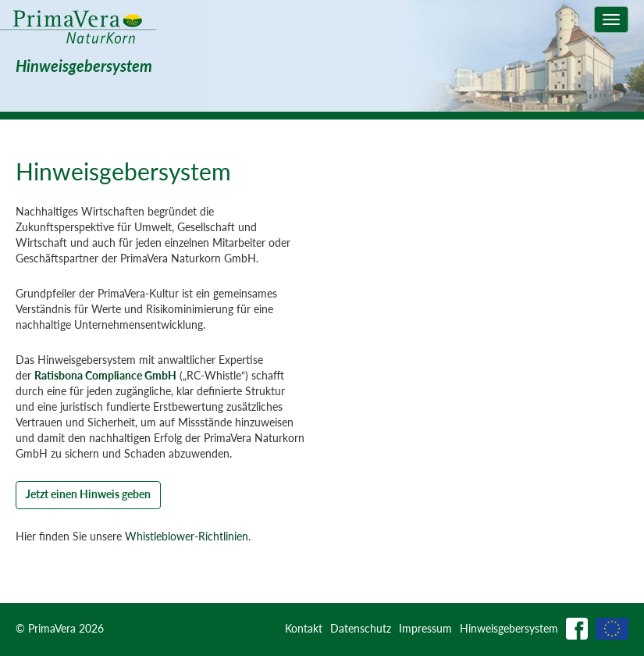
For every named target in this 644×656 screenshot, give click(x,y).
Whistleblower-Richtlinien (187, 536)
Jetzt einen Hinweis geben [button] (88, 494)
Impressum (425, 628)
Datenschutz (361, 628)
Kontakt (304, 628)
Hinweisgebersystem (509, 628)
